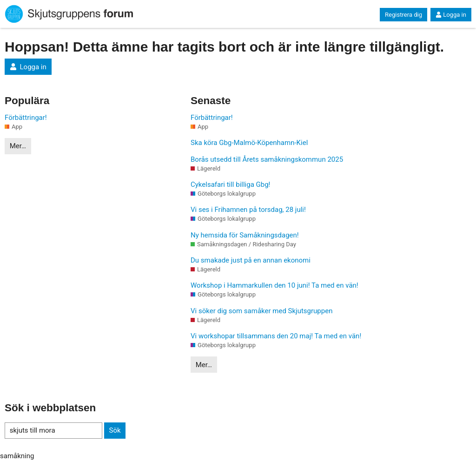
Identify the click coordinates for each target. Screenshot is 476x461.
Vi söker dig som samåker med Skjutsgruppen (261, 311)
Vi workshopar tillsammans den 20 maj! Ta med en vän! (276, 336)
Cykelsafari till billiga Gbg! (230, 184)
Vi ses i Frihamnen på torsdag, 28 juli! (248, 210)
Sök (115, 430)
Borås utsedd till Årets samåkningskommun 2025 (267, 159)
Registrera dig (403, 15)
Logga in (451, 15)
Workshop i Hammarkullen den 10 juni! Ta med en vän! (274, 285)
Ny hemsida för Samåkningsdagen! (245, 235)
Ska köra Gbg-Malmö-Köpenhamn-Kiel (249, 143)
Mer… (18, 146)
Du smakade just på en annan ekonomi (251, 260)
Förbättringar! (26, 118)
